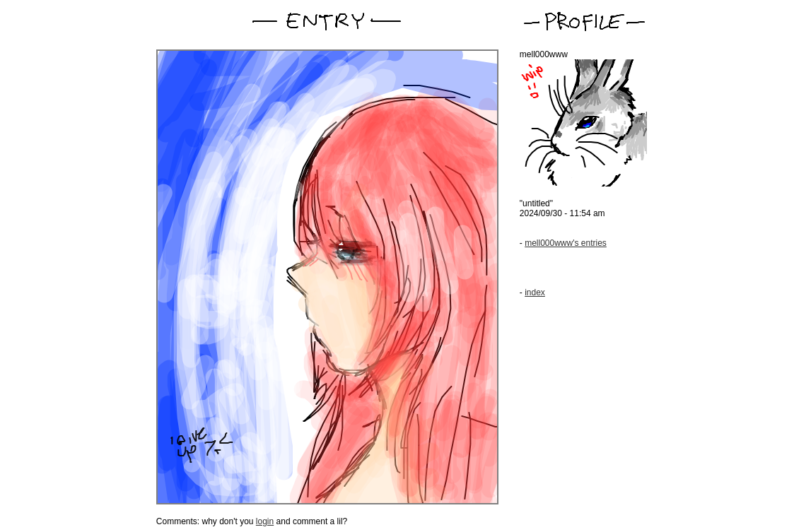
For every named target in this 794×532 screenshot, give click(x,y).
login (265, 521)
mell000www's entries (566, 243)
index (535, 292)
